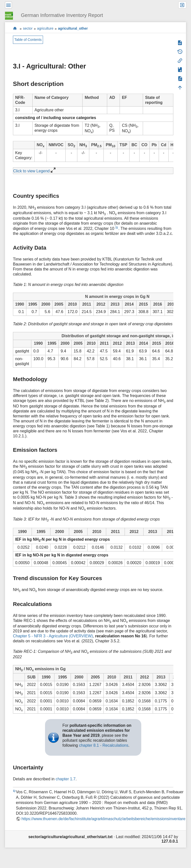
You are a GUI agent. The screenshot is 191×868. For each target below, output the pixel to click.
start (15, 29)
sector (28, 29)
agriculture (45, 29)
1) (117, 227)
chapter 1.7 (66, 779)
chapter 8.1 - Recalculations (104, 745)
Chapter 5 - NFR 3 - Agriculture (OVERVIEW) (53, 636)
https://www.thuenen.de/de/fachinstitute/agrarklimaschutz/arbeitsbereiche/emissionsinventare (103, 819)
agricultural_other (73, 29)
